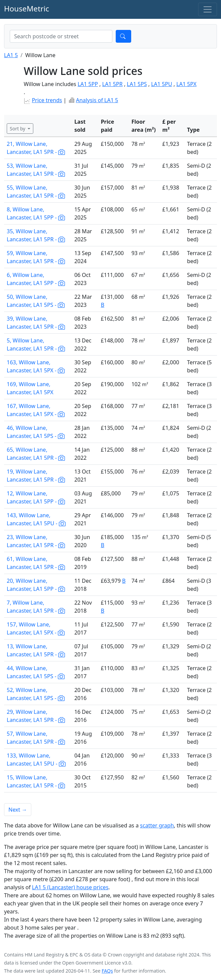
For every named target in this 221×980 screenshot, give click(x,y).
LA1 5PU (161, 84)
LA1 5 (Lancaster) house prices (70, 887)
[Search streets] (61, 36)
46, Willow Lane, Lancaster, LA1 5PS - (36, 432)
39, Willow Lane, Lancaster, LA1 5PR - (36, 323)
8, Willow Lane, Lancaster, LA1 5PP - (36, 213)
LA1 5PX (186, 84)
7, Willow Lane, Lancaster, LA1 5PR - (36, 607)
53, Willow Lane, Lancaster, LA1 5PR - (36, 170)
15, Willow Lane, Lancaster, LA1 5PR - (36, 781)
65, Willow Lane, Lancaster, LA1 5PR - (36, 454)
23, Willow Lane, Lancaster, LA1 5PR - (36, 541)
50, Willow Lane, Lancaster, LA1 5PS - (36, 301)
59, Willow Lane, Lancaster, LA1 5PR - (36, 257)
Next (18, 810)
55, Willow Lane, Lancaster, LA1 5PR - (36, 192)
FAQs (107, 971)
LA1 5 (11, 55)
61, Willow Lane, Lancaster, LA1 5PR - (36, 563)
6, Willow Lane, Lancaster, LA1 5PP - (36, 279)
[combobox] (61, 36)
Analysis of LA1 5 (97, 100)
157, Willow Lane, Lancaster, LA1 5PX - (36, 628)
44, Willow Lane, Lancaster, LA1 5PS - (36, 672)
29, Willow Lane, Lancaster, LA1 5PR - (36, 716)
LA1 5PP (88, 84)
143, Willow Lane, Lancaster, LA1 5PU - (36, 519)
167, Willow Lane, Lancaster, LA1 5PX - (36, 410)
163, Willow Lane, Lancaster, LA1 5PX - (36, 366)
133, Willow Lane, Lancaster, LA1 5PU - (36, 760)
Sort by (18, 129)
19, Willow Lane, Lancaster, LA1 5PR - (36, 476)
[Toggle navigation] (208, 9)
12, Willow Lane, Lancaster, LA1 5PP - (36, 497)
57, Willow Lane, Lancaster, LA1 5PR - (36, 738)
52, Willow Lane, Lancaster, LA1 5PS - (36, 694)
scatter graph (157, 825)
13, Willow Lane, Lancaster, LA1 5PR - (36, 650)
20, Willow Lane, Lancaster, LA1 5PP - (36, 585)
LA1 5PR (113, 84)
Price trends (47, 100)
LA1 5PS (137, 84)
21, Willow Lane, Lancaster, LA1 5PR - (36, 148)
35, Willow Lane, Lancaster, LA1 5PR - (36, 235)
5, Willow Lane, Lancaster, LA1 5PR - (36, 344)
